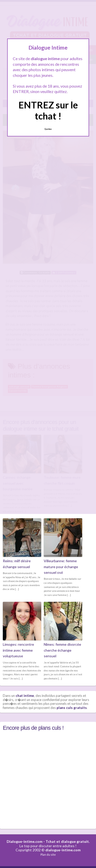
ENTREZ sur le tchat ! (48, 110)
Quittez (48, 129)
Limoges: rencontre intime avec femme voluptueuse (18, 650)
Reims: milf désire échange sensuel (17, 564)
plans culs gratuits (72, 708)
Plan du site (48, 855)
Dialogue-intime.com (25, 841)
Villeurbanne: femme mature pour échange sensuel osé (61, 567)
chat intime (25, 696)
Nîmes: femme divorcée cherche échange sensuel (62, 650)
